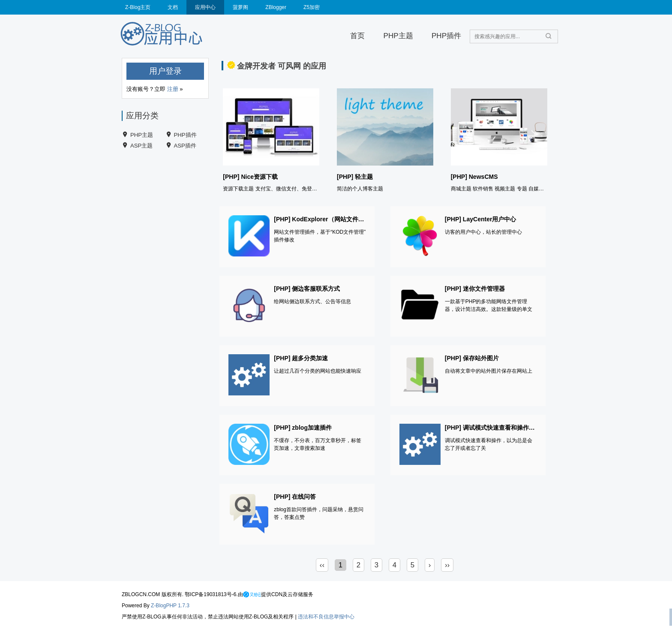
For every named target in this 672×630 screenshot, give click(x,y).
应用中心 (205, 7)
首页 (357, 36)
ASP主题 (141, 146)
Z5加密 (312, 7)
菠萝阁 (240, 7)
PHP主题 (398, 36)
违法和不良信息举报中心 (326, 617)
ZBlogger (276, 7)
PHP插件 (446, 36)
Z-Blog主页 (138, 7)
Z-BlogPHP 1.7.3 (170, 606)
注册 (173, 89)
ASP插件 (185, 146)
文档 (173, 7)
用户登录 (165, 71)
